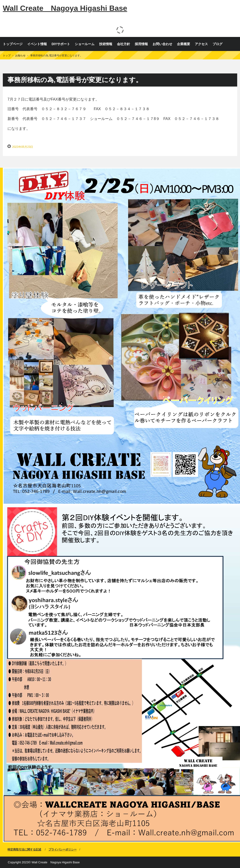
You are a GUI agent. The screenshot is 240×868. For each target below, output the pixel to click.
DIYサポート (61, 44)
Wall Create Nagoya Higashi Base (65, 8)
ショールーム (85, 44)
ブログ (217, 44)
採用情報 (141, 44)
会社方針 (124, 44)
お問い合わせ (162, 44)
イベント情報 (37, 44)
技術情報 (106, 44)
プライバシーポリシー (63, 850)
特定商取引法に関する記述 (24, 850)
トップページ (13, 44)
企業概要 (184, 44)
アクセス (201, 44)
